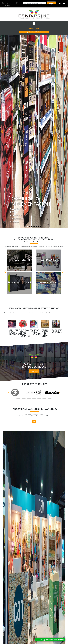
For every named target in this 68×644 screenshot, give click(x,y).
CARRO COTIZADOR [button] (34, 32)
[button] (9, 3)
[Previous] (5, 272)
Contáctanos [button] (34, 371)
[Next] (63, 272)
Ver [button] (34, 421)
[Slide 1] (27, 227)
